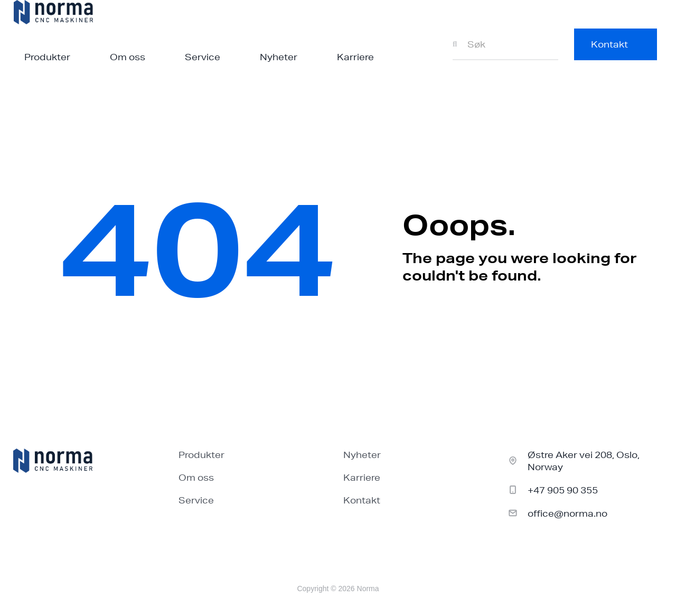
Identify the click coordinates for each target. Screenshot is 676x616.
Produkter (47, 57)
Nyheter (279, 57)
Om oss (128, 57)
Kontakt (362, 500)
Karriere (355, 57)
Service (203, 57)
